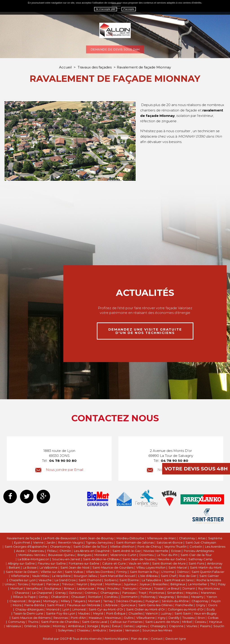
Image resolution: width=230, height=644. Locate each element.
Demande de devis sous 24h (115, 49)
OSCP (64, 639)
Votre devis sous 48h (196, 469)
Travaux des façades (95, 67)
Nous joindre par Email (59, 470)
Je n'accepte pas (106, 9)
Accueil (65, 67)
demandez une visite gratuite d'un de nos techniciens (145, 331)
